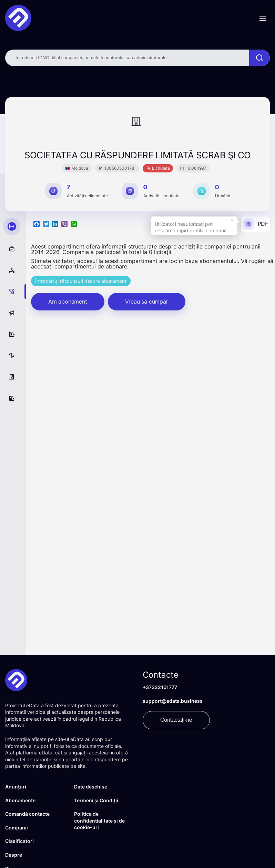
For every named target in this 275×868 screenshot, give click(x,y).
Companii (17, 828)
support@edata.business (173, 701)
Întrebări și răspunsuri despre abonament (81, 281)
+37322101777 (160, 687)
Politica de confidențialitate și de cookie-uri (99, 821)
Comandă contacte (27, 814)
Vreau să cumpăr (147, 301)
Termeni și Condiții (96, 800)
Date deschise (91, 787)
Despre (14, 855)
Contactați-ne (176, 720)
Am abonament (68, 301)
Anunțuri (16, 787)
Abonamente (20, 800)
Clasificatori (19, 841)
